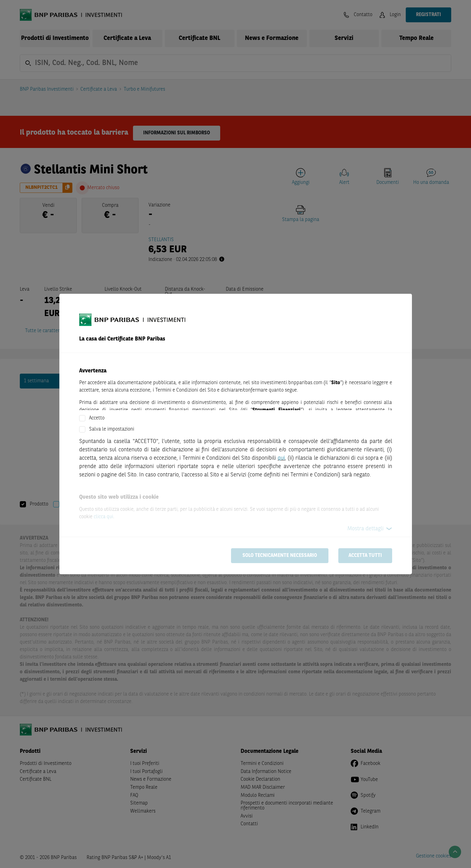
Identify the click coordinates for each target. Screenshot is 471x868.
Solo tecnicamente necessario (280, 556)
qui (281, 458)
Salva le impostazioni (112, 429)
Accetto (97, 418)
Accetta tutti (365, 556)
